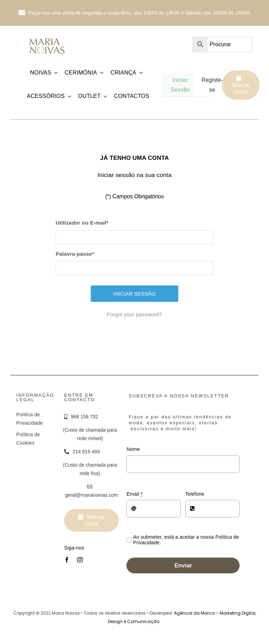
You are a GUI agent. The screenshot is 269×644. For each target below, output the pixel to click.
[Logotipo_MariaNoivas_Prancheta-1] (47, 37)
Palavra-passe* (75, 254)
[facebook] (67, 560)
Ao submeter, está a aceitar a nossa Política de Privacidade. (186, 540)
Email (134, 494)
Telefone (195, 494)
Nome (133, 449)
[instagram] (80, 560)
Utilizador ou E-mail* (82, 223)
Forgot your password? (134, 314)
